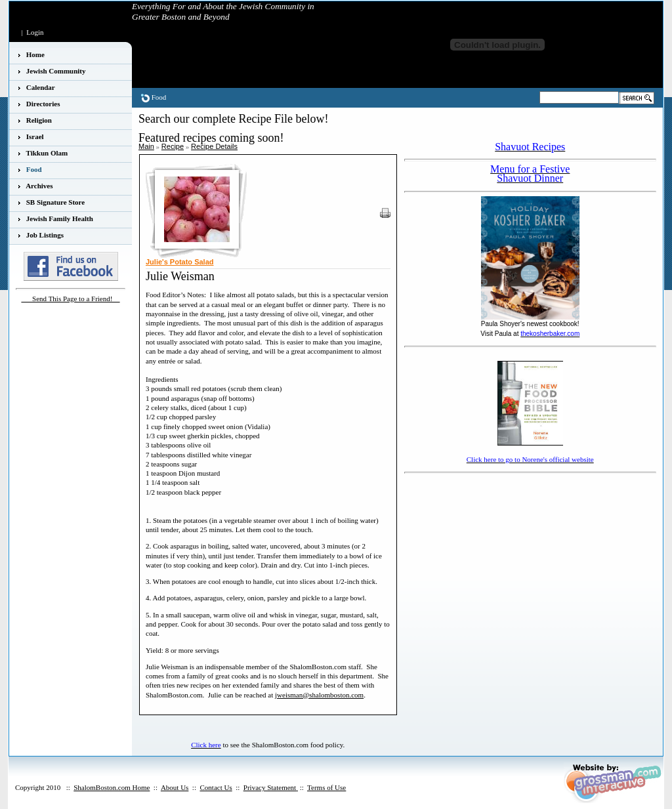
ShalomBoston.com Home (112, 787)
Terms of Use (326, 787)
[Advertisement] (481, 497)
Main (146, 146)
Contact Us (216, 787)
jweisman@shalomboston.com (319, 695)
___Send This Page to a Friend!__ (71, 299)
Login (35, 32)
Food (159, 97)
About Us (175, 787)
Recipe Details (214, 146)
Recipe (173, 146)
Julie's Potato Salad (179, 262)
